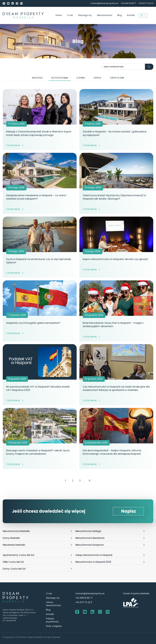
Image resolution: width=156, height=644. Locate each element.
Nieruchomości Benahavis (110, 538)
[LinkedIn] (13, 4)
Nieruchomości (105, 15)
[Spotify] (21, 4)
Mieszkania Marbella (37, 545)
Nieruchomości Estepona (110, 545)
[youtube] (8, 4)
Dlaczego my (85, 15)
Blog (120, 15)
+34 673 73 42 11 (146, 3)
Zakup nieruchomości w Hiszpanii (110, 555)
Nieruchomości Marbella (37, 531)
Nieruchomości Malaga (110, 531)
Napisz (129, 511)
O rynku (81, 78)
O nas (70, 15)
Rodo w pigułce (54, 626)
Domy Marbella (37, 538)
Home (59, 15)
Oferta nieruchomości (53, 604)
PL (143, 15)
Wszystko (37, 78)
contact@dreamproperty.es (104, 3)
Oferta (97, 78)
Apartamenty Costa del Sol (37, 555)
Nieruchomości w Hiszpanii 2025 (110, 562)
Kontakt (131, 15)
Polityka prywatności (52, 620)
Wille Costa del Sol (37, 562)
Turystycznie (117, 78)
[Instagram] (17, 4)
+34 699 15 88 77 (128, 3)
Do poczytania (60, 78)
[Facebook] (4, 4)
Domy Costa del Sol (37, 569)
